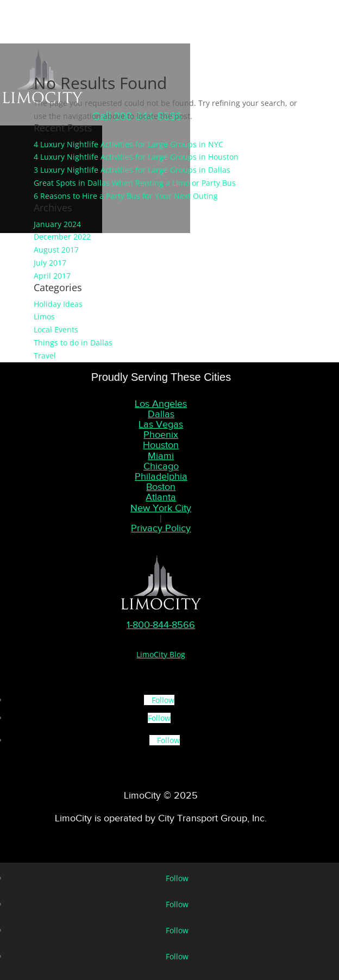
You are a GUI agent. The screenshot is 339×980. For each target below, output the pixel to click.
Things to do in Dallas (73, 343)
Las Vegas (161, 424)
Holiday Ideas (58, 304)
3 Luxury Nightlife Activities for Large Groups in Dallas (132, 170)
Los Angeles (161, 404)
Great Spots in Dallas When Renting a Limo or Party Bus (135, 183)
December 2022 (62, 237)
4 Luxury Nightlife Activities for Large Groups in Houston (136, 157)
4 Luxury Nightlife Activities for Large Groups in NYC (128, 144)
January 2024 (57, 224)
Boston (161, 487)
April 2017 (52, 276)
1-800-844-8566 (161, 625)
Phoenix (161, 435)
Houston (161, 445)
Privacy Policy (161, 528)
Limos (44, 316)
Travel (45, 356)
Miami (161, 456)
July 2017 (50, 263)
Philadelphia (161, 476)
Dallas (161, 414)
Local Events (56, 329)
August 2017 (56, 250)
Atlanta (161, 497)
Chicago (161, 466)
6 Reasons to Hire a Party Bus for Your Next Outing (126, 196)
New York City (161, 508)
